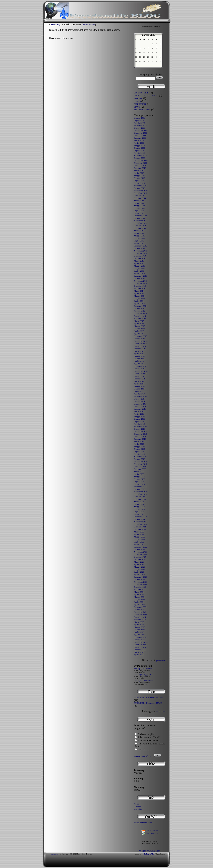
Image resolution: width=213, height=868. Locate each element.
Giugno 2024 (139, 599)
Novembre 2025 (141, 642)
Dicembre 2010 (140, 193)
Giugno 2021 (139, 509)
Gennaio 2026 (140, 647)
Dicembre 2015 (140, 344)
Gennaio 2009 (140, 135)
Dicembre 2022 (140, 554)
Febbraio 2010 (140, 168)
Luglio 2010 (139, 181)
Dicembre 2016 (140, 374)
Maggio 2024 (140, 597)
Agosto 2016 (139, 364)
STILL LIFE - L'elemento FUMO (148, 703)
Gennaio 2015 (140, 316)
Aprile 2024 (139, 594)
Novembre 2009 (141, 160)
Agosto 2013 (139, 273)
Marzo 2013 (139, 261)
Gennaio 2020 (140, 467)
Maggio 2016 (140, 356)
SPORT (137, 107)
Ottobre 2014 (140, 308)
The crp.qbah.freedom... (144, 668)
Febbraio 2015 (140, 319)
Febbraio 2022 (140, 529)
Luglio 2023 (139, 572)
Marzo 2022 (139, 532)
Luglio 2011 (139, 211)
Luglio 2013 (139, 271)
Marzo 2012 (139, 231)
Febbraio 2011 (140, 198)
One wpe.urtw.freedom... (144, 680)
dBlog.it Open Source (143, 823)
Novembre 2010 (141, 191)
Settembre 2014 (141, 306)
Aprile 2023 (139, 564)
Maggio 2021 (140, 507)
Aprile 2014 (139, 293)
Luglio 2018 (139, 421)
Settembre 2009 (141, 155)
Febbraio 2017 (140, 379)
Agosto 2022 (139, 544)
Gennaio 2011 (140, 196)
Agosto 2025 (139, 635)
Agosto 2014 (139, 303)
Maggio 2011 (140, 206)
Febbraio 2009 (140, 138)
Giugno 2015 (139, 329)
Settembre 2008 (141, 125)
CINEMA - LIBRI (142, 93)
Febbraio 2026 (140, 650)
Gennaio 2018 (140, 406)
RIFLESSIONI (140, 104)
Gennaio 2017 (140, 376)
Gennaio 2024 (140, 587)
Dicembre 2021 (140, 524)
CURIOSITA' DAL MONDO (146, 96)
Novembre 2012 (141, 251)
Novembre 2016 (141, 371)
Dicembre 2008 (140, 133)
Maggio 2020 (140, 477)
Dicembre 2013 (140, 283)
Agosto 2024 (139, 605)
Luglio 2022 (139, 542)
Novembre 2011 (141, 221)
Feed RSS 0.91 (150, 830)
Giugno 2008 (139, 118)
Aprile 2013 (139, 263)
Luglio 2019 (139, 451)
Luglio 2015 (139, 331)
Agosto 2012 (139, 243)
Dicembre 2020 (140, 494)
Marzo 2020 (139, 472)
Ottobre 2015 (140, 339)
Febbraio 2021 (140, 499)
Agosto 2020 (139, 484)
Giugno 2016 (139, 359)
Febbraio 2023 (140, 559)
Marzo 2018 (139, 411)
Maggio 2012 (140, 236)
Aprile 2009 (139, 143)
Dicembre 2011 (140, 223)
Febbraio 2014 (140, 288)
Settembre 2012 (141, 246)
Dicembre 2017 (140, 404)
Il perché (138, 806)
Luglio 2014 (139, 301)
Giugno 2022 (139, 539)
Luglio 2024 (139, 602)
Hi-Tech (137, 101)
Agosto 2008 (139, 123)
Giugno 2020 (139, 479)
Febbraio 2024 (140, 589)
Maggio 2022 (140, 537)
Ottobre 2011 (139, 218)
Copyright (138, 809)
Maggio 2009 (140, 145)
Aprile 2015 (139, 324)
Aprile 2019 (139, 444)
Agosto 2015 (139, 334)
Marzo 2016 (139, 351)
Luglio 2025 (139, 632)
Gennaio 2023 (140, 557)
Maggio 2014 (140, 296)
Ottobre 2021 (140, 519)
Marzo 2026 (139, 652)
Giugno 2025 (139, 630)
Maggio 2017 (140, 386)
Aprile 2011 (139, 203)
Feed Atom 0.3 (150, 834)
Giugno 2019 (139, 449)
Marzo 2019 (139, 441)
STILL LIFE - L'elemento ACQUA (149, 698)
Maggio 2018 (140, 416)
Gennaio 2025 (140, 617)
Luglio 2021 (139, 512)
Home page (55, 854)
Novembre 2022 (141, 552)
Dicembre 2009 (140, 163)
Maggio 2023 (140, 567)
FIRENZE (138, 98)
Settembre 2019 (141, 456)
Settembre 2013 (141, 276)
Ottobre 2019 (140, 459)
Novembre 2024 (141, 612)
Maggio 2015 (140, 326)
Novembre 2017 (141, 401)
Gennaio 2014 (140, 286)
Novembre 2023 (141, 582)
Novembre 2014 (141, 311)
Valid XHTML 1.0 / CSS (150, 851)
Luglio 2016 (139, 361)
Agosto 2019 (139, 454)
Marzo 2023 (139, 562)
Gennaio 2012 (140, 226)
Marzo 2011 (139, 201)
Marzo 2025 (139, 622)
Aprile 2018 (139, 414)
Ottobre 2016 (140, 369)
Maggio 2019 (140, 446)
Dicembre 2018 (140, 434)
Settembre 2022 (141, 547)
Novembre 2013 (141, 281)
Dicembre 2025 (140, 645)
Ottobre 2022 (140, 549)
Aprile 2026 (139, 655)
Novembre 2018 (141, 431)
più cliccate (161, 711)
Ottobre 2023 (140, 579)
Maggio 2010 (140, 176)
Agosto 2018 (139, 424)
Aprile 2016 (139, 354)
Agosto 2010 (139, 183)
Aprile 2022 (139, 534)
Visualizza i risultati (142, 756)
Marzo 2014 (139, 291)
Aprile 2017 (139, 384)
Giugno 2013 (139, 268)
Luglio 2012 (139, 241)
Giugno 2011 (139, 208)
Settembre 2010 (141, 186)
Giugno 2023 (139, 569)
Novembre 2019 (141, 462)
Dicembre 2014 (140, 314)
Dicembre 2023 (140, 584)
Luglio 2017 (139, 391)
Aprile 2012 (139, 233)
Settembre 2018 (141, 426)
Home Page (56, 25)
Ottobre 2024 (140, 610)
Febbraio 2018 (140, 409)
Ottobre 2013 (140, 278)
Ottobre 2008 (140, 128)
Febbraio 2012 (140, 228)
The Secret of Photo (142, 110)
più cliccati (161, 660)
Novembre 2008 (141, 130)
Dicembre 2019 (140, 464)
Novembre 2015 (141, 341)
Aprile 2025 (139, 625)
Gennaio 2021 (140, 497)
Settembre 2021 (141, 517)
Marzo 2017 (139, 381)
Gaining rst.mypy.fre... (143, 674)
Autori (137, 804)
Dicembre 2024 (140, 615)
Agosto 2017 (139, 394)
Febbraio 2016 (140, 349)
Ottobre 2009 (140, 158)
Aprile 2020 (139, 474)
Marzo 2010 (139, 171)
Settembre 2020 (141, 487)
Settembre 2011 (141, 216)
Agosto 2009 (139, 153)
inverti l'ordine (89, 25)
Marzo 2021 (139, 502)
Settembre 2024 (141, 607)
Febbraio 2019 (140, 439)
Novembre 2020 (141, 492)
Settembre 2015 (141, 336)
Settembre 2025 (141, 637)
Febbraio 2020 (140, 469)
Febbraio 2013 (140, 258)
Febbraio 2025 (140, 620)
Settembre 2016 (141, 366)
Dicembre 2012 (140, 253)
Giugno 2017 (139, 389)
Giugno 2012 (139, 238)
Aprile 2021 (139, 504)
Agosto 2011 (139, 213)
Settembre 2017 (141, 396)
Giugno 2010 (139, 178)
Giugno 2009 (139, 148)
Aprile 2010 (139, 173)
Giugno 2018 (139, 419)
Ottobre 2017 (140, 399)
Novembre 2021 (141, 522)
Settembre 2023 (141, 577)
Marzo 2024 (139, 592)
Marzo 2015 (139, 321)
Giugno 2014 (139, 298)
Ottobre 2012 (140, 248)
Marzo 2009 (139, 140)
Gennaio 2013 (140, 256)
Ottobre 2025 (140, 640)
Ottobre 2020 (140, 489)
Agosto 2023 (139, 574)
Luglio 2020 (139, 482)
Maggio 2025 (140, 627)
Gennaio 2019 (140, 436)
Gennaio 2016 (140, 346)
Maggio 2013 (140, 266)
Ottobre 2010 (140, 188)
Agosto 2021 (139, 514)
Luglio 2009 (139, 150)
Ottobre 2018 (140, 429)
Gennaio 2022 (140, 527)
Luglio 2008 (139, 120)
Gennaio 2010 (140, 165)
